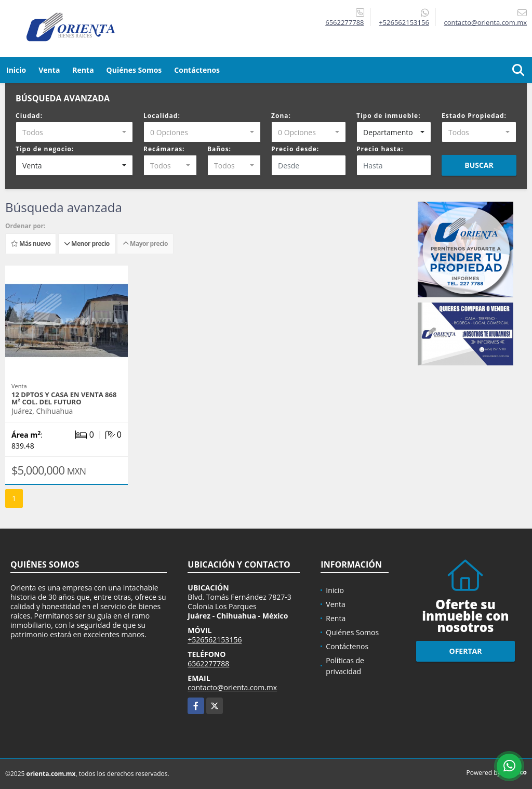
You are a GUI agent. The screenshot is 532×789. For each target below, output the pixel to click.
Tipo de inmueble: (389, 116)
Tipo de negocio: (45, 149)
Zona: (281, 116)
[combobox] (74, 132)
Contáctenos (197, 70)
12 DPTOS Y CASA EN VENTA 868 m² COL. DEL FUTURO (64, 398)
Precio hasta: (380, 149)
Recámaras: (164, 149)
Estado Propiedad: (474, 116)
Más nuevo (31, 244)
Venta (49, 70)
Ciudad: (29, 116)
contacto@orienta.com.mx (232, 687)
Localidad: (162, 116)
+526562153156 (404, 22)
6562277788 (344, 22)
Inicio (16, 70)
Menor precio (87, 244)
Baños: (219, 149)
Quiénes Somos (134, 70)
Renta (83, 70)
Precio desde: (295, 149)
